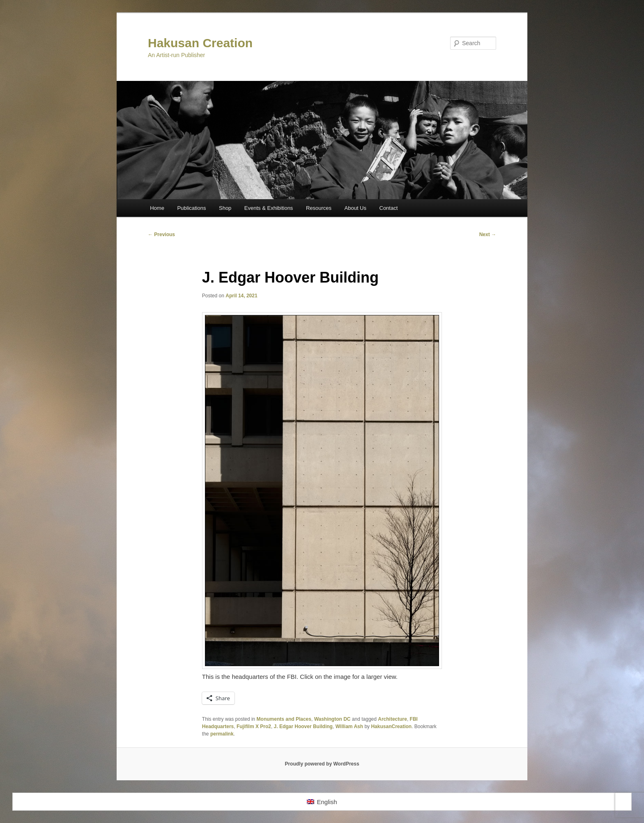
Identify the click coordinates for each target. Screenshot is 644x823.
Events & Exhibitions (269, 208)
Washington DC (332, 719)
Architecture (392, 719)
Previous (161, 234)
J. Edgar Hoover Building (303, 726)
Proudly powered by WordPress (322, 764)
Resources (319, 208)
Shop (225, 208)
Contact (389, 208)
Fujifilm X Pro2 (254, 726)
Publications (191, 208)
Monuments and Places (284, 719)
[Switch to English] (322, 802)
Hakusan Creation (200, 43)
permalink (222, 734)
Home (157, 208)
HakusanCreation (391, 726)
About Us (355, 208)
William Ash (349, 726)
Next (488, 234)
